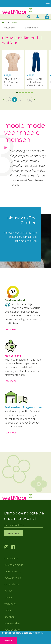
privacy (8, 597)
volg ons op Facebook (15, 548)
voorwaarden (12, 623)
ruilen (8, 610)
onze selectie (12, 584)
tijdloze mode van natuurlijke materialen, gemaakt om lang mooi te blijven (21, 237)
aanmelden (13, 533)
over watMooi (12, 558)
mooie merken (13, 578)
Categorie (10, 28)
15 (30, 100)
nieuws (8, 591)
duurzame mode (14, 565)
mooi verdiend (13, 630)
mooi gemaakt (13, 571)
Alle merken (31, 28)
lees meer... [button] (39, 633)
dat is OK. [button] (8, 640)
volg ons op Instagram (8, 548)
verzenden (10, 604)
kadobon (10, 617)
